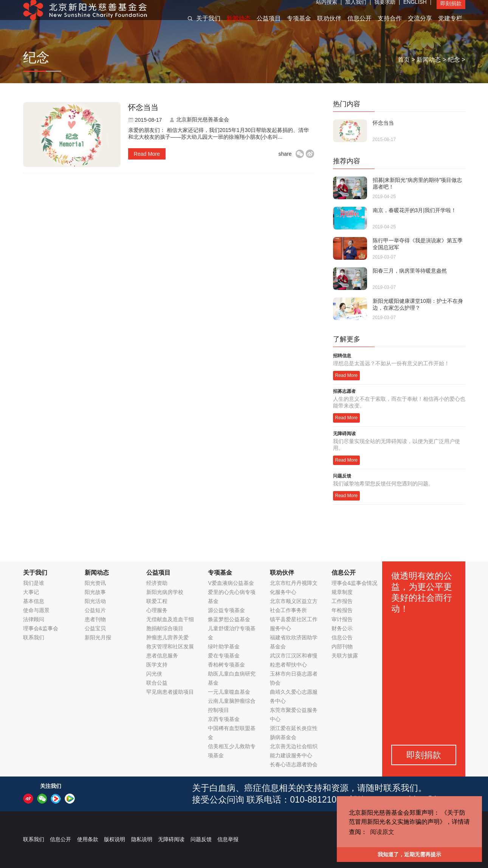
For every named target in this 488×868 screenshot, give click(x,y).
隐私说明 (142, 839)
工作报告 (342, 601)
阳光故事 (95, 592)
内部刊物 (342, 646)
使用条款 (88, 839)
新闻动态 (239, 26)
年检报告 (342, 610)
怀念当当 (143, 107)
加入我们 (356, 9)
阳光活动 (95, 601)
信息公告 (342, 637)
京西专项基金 (224, 719)
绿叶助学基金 (224, 646)
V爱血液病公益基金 (231, 583)
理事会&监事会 (41, 628)
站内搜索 (327, 9)
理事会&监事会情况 (354, 583)
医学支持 (157, 665)
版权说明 (115, 839)
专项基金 (299, 26)
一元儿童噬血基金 (229, 692)
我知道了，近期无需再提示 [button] (409, 854)
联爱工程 (157, 601)
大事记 (31, 592)
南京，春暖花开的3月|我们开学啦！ (414, 210)
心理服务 (157, 610)
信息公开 (359, 26)
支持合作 (390, 26)
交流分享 (420, 26)
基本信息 (34, 601)
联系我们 (34, 637)
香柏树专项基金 (226, 665)
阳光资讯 (95, 583)
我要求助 (385, 9)
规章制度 (342, 592)
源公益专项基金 (226, 610)
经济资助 (157, 583)
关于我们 (208, 26)
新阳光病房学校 (165, 592)
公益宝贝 (95, 628)
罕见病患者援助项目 (170, 692)
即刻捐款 (451, 11)
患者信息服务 (162, 656)
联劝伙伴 (329, 26)
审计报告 (342, 619)
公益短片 (95, 610)
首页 (404, 60)
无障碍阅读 (171, 839)
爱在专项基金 (224, 656)
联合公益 (157, 683)
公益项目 (269, 26)
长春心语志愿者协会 (294, 764)
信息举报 (228, 839)
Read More (346, 375)
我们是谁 (34, 583)
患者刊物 (95, 619)
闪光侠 (154, 674)
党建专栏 (450, 26)
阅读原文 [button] (382, 832)
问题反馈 (201, 839)
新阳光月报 (98, 637)
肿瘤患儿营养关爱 (167, 637)
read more (147, 154)
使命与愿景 (36, 610)
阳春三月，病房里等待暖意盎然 (410, 271)
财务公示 (342, 628)
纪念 (454, 60)
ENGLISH (415, 9)
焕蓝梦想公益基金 (229, 619)
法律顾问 (34, 619)
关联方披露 (345, 656)
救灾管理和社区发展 (170, 646)
